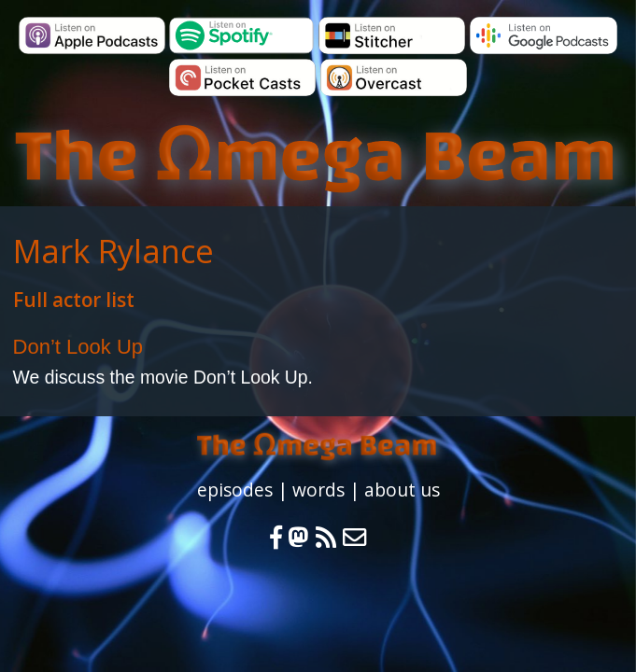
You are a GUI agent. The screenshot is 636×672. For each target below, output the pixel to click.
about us (402, 490)
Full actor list (74, 300)
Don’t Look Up (78, 347)
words (318, 490)
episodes (235, 490)
